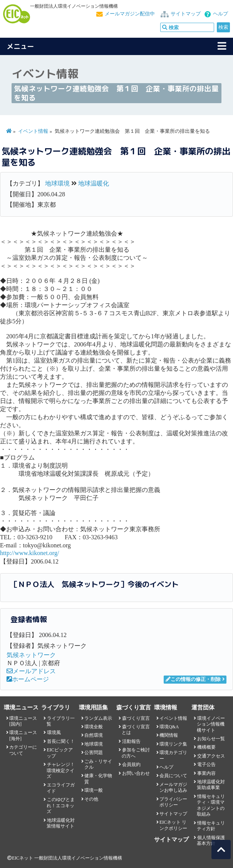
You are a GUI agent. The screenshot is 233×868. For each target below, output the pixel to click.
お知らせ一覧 (211, 739)
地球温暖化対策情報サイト (60, 823)
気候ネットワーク (31, 655)
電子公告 (206, 764)
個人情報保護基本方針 (211, 840)
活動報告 (131, 741)
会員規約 (131, 764)
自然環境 (94, 735)
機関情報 (169, 735)
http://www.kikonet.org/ (29, 553)
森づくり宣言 (136, 718)
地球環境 (57, 183)
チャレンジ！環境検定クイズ (60, 770)
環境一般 (94, 790)
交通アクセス (211, 756)
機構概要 (206, 747)
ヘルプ (220, 14)
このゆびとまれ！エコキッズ (60, 805)
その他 (91, 799)
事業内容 (206, 773)
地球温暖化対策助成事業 (211, 785)
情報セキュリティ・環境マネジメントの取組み (211, 805)
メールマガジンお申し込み (173, 787)
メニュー (20, 46)
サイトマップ (186, 14)
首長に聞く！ (61, 741)
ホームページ (28, 679)
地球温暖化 (94, 183)
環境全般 (94, 727)
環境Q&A (169, 727)
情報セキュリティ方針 (211, 826)
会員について (173, 776)
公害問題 (94, 753)
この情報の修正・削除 (193, 679)
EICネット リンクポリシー (173, 825)
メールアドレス (31, 671)
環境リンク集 (173, 744)
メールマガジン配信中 (130, 14)
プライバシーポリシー (173, 802)
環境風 (54, 733)
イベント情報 (33, 131)
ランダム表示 (98, 718)
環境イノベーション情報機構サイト (211, 724)
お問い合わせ (136, 773)
